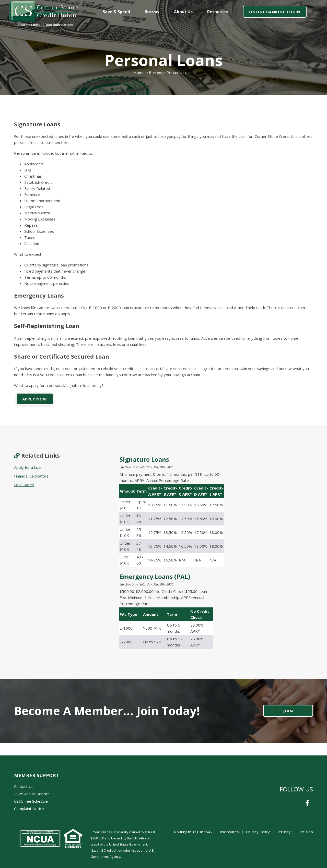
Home (139, 72)
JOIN (288, 711)
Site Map (305, 832)
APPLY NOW (35, 399)
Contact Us (24, 786)
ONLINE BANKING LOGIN (275, 12)
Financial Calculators (31, 476)
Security (284, 832)
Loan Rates (24, 485)
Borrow (156, 72)
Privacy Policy (258, 832)
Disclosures (229, 832)
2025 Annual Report (32, 794)
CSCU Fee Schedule (31, 801)
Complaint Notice (29, 809)
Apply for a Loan (28, 467)
